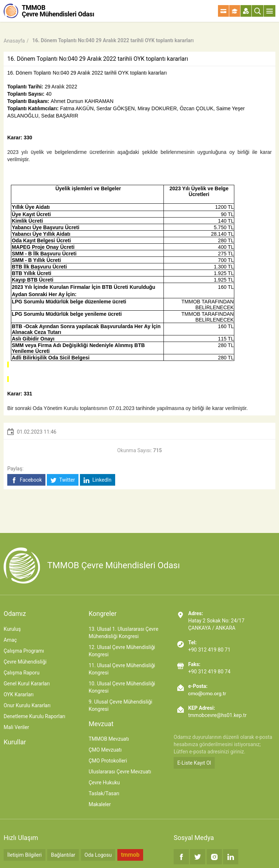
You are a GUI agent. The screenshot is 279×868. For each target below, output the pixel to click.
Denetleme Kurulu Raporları (35, 716)
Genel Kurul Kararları (27, 684)
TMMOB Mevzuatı (109, 739)
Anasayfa (14, 41)
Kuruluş (12, 629)
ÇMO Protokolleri (108, 761)
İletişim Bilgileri (25, 855)
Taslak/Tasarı (104, 793)
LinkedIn (98, 480)
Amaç (10, 640)
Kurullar (15, 742)
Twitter (63, 480)
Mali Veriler (16, 727)
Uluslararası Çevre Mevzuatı (120, 772)
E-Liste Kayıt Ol (194, 763)
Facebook (26, 480)
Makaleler (100, 804)
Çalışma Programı (24, 651)
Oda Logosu (98, 855)
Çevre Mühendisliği (25, 662)
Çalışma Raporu (22, 673)
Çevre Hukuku (104, 783)
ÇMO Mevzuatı (105, 750)
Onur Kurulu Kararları (27, 705)
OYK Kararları (19, 694)
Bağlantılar (63, 855)
